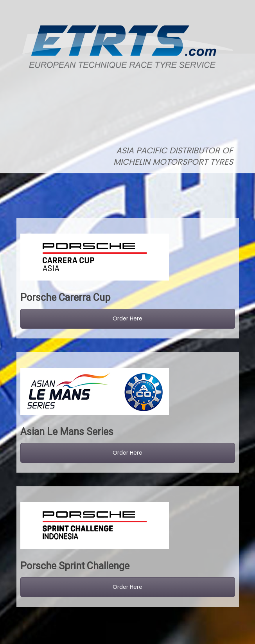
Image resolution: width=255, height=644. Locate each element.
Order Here (127, 318)
